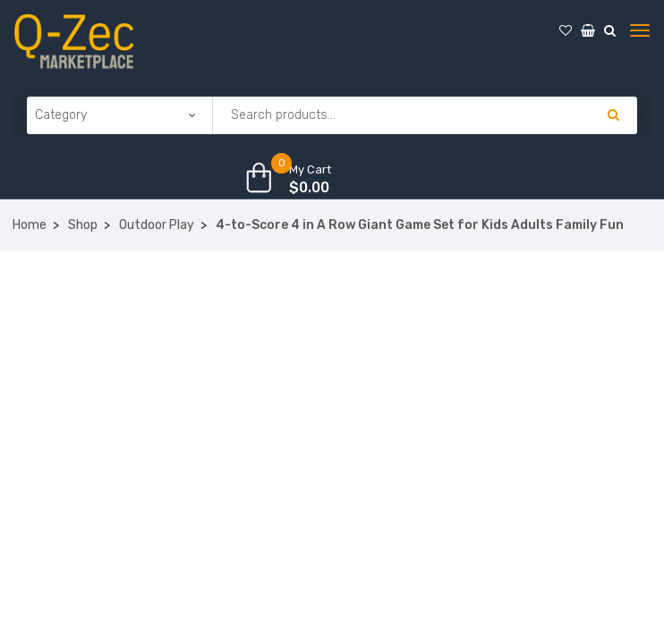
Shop (83, 225)
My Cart (310, 169)
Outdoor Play (157, 225)
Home (30, 225)
